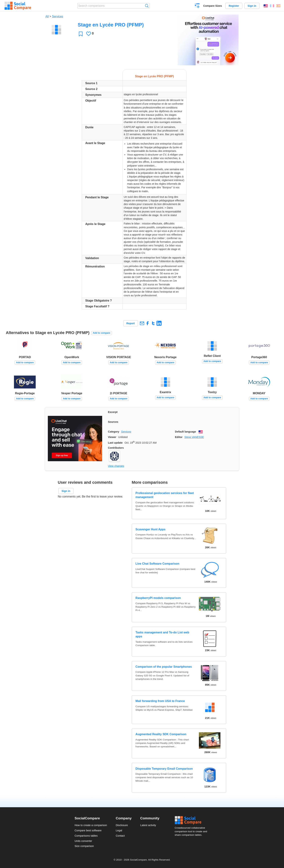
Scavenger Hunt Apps (151, 529)
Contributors (116, 448)
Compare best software (88, 830)
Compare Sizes (213, 6)
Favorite (81, 34)
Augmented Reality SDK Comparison (161, 734)
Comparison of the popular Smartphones (164, 667)
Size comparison (84, 846)
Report (131, 323)
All (47, 16)
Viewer (112, 437)
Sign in (252, 6)
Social (192, 820)
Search (147, 6)
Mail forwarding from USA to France (160, 701)
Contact (120, 836)
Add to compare (102, 333)
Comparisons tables (86, 836)
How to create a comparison (91, 825)
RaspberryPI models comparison (158, 598)
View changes (116, 466)
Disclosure (122, 825)
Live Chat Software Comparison (157, 564)
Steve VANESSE (194, 437)
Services (58, 16)
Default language (185, 432)
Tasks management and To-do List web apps (162, 634)
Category (114, 432)
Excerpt (113, 412)
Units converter (83, 841)
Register (234, 6)
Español (278, 6)
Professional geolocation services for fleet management (165, 495)
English (266, 6)
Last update (115, 443)
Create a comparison (197, 6)
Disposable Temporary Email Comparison (164, 769)
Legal (119, 830)
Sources (113, 422)
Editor (179, 437)
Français (272, 6)
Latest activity (148, 825)
